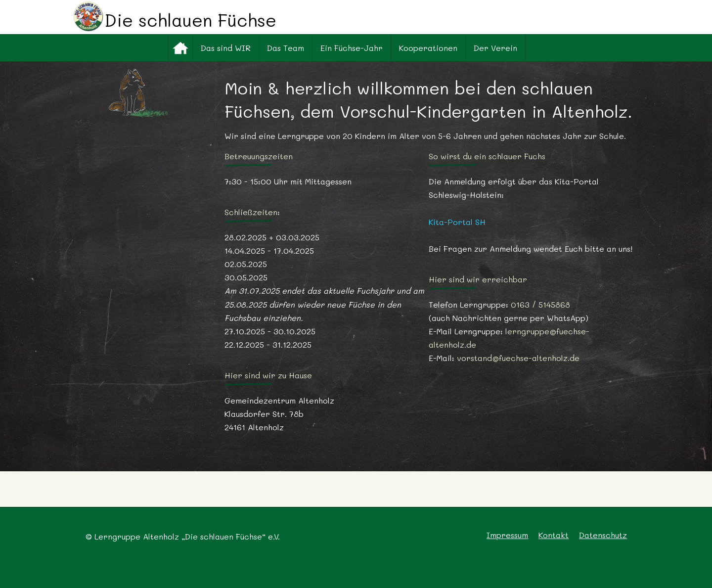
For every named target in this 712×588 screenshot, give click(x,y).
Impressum (507, 535)
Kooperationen (428, 48)
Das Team (286, 48)
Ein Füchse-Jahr (352, 48)
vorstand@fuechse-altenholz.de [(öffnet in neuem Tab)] (518, 358)
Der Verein (495, 48)
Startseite (180, 48)
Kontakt (554, 535)
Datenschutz (603, 535)
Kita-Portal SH (457, 222)
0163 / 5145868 (540, 304)
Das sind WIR (226, 48)
